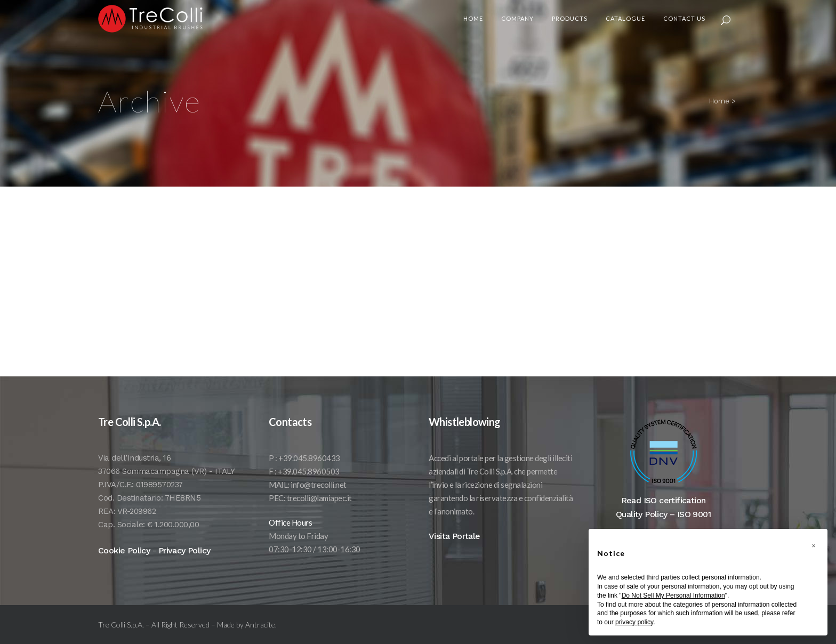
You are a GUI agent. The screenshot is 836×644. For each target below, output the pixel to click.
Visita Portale (455, 549)
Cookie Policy (124, 563)
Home (719, 101)
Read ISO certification (664, 513)
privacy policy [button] (634, 622)
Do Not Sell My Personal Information (673, 595)
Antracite (260, 637)
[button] (814, 546)
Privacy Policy (184, 563)
